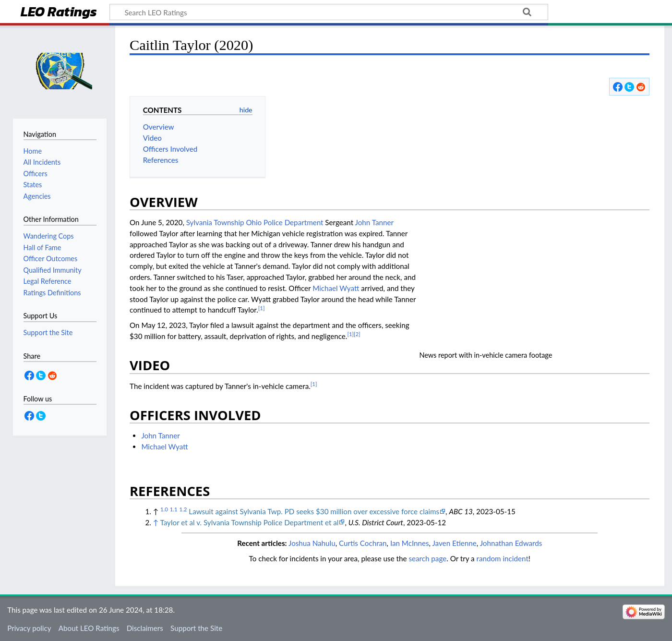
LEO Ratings (59, 13)
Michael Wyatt (336, 288)
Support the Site (196, 628)
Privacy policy (29, 628)
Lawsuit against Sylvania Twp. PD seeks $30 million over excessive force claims (314, 511)
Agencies (37, 196)
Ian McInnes (410, 543)
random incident (503, 558)
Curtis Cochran (363, 543)
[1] (262, 308)
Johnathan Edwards (511, 543)
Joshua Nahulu (312, 543)
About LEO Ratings (89, 628)
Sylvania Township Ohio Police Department (255, 222)
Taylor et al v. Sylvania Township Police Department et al (250, 522)
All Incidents (42, 162)
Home (33, 151)
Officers (36, 174)
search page (427, 558)
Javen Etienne (454, 543)
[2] (357, 334)
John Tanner (374, 222)
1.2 (183, 509)
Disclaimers (145, 628)
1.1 (174, 509)
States (33, 185)
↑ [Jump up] (156, 522)
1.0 (164, 509)
